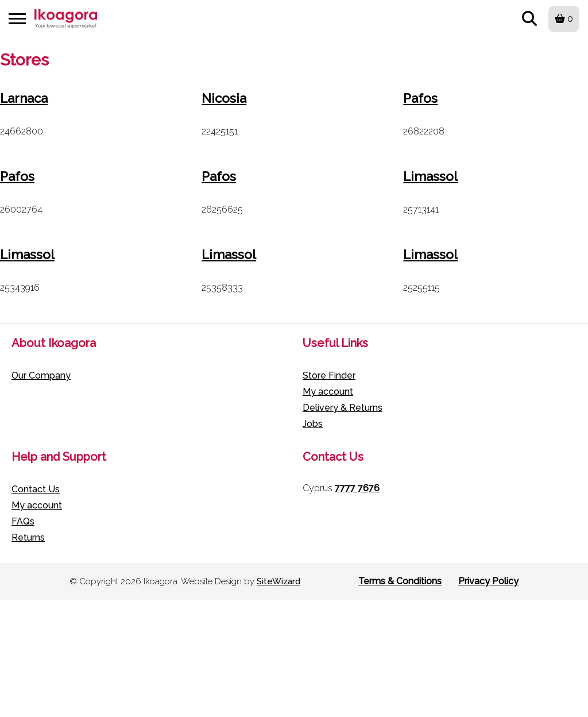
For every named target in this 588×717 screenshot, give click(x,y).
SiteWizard (278, 581)
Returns (28, 537)
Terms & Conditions (400, 581)
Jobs (313, 424)
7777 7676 (357, 488)
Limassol (430, 176)
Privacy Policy (488, 581)
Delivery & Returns (343, 408)
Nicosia (224, 98)
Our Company (41, 375)
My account (328, 392)
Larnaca (24, 98)
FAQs (23, 521)
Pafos (420, 98)
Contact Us (36, 489)
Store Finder (329, 375)
